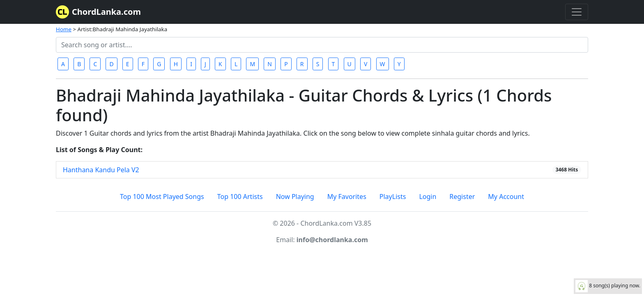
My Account (506, 197)
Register (462, 197)
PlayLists (393, 197)
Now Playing (295, 197)
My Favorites (347, 197)
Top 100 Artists (240, 197)
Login (428, 197)
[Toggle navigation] (577, 12)
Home (64, 29)
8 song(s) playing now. (608, 286)
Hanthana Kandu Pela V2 (101, 170)
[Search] (322, 45)
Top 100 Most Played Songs (162, 197)
